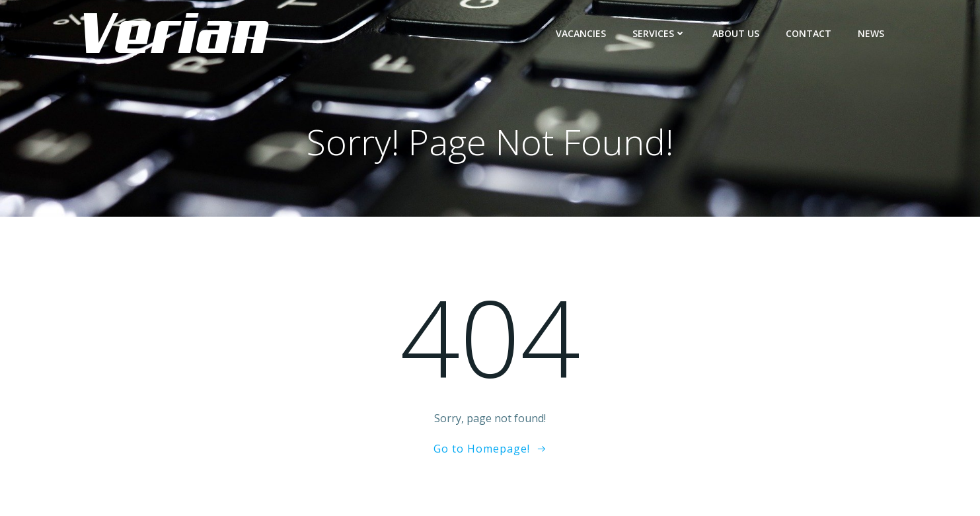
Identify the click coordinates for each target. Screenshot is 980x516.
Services (659, 33)
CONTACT (809, 33)
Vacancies (581, 33)
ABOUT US (736, 33)
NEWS (871, 33)
